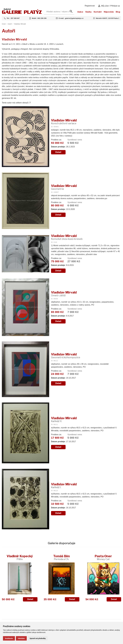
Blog (118, 12)
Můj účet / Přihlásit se (109, 6)
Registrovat (90, 6)
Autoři (10, 24)
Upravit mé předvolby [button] (38, 638)
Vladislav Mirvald (20, 24)
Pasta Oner (103, 557)
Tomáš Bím (61, 557)
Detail (58, 152)
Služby (88, 12)
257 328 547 (15, 18)
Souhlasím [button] (9, 638)
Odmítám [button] (21, 638)
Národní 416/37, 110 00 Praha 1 (107, 18)
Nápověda (109, 12)
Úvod (4, 24)
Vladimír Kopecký (20, 557)
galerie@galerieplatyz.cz (74, 18)
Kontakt (98, 12)
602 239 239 (42, 18)
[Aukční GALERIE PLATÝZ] (22, 13)
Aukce (80, 12)
